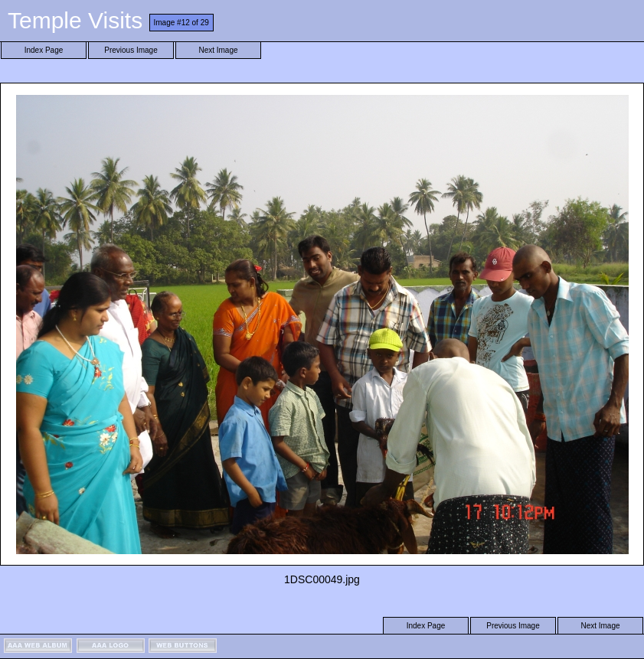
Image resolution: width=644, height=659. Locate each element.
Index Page (44, 50)
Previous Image (131, 50)
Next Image (218, 50)
